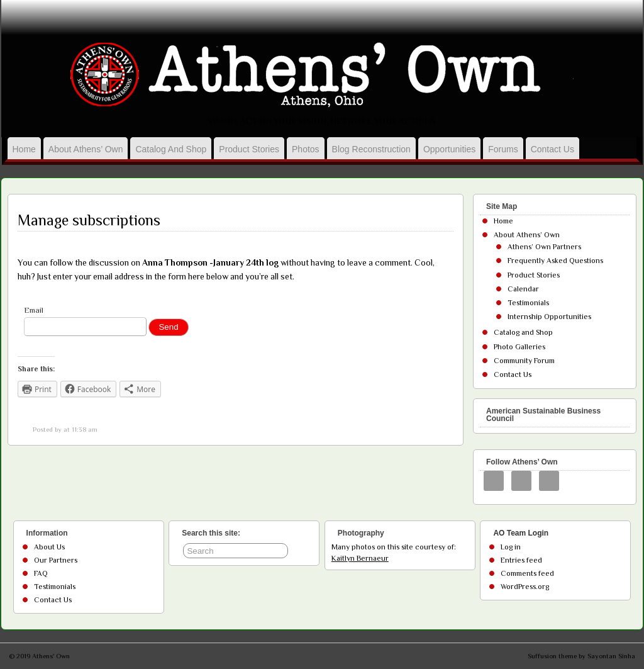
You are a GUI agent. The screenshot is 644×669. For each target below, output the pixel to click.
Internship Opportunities (549, 317)
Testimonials (528, 303)
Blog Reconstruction (371, 149)
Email (34, 310)
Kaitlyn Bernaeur (360, 558)
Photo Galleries (519, 347)
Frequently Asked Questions (555, 261)
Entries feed (521, 560)
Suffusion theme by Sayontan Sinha (581, 656)
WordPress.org (525, 587)
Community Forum (524, 361)
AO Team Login (521, 533)
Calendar (523, 289)
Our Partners (56, 560)
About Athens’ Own (86, 149)
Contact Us (552, 149)
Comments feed (527, 573)
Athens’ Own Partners (544, 247)
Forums (503, 149)
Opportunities (449, 149)
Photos (306, 149)
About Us (49, 547)
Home (24, 149)
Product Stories (249, 149)
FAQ (41, 573)
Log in (511, 547)
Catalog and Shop (171, 149)
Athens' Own (51, 656)
